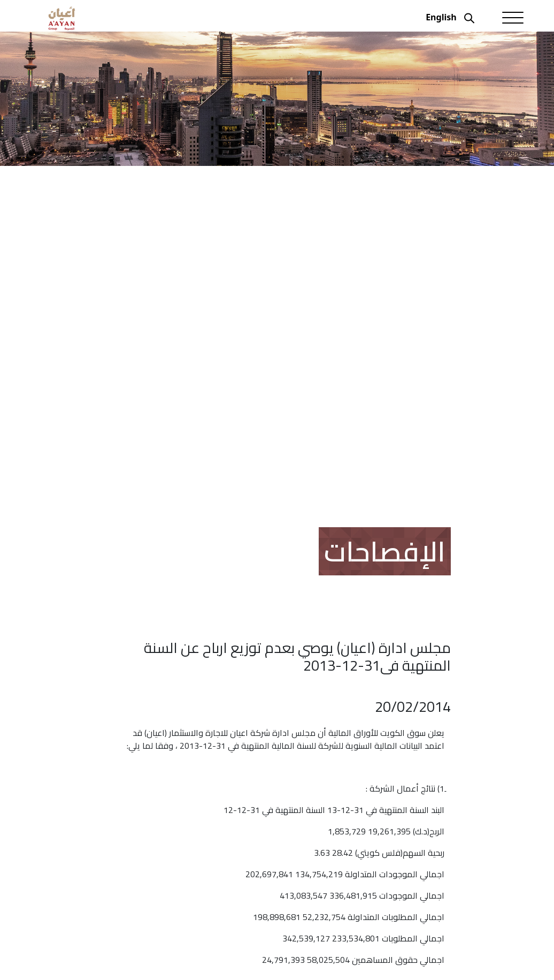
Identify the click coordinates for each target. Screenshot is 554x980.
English (441, 17)
